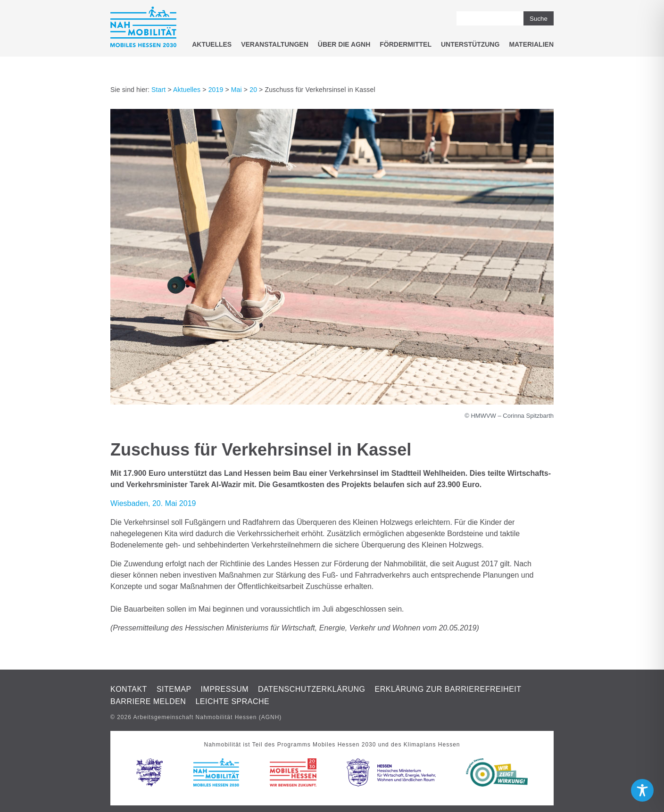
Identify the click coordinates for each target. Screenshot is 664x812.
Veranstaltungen (275, 44)
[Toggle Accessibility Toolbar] (642, 790)
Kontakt (129, 689)
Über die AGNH (344, 44)
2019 (216, 90)
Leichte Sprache (232, 701)
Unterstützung (470, 44)
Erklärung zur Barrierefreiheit (448, 689)
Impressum (225, 689)
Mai (237, 90)
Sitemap (174, 689)
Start (158, 90)
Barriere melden (148, 701)
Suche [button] (539, 19)
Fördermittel (406, 44)
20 (253, 90)
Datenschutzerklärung (312, 689)
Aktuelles (212, 44)
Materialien (531, 44)
